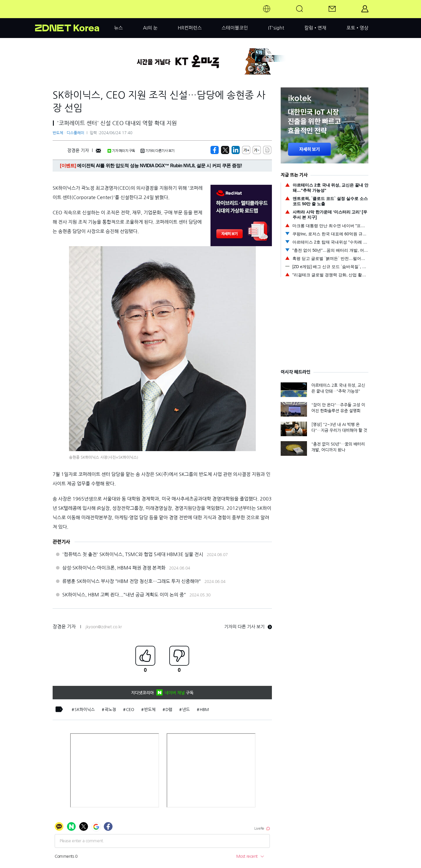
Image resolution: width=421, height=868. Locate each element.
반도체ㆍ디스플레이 (68, 133)
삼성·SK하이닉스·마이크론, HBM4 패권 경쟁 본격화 (114, 568)
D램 (169, 710)
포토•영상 (357, 28)
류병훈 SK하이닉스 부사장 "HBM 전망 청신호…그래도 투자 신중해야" (132, 581)
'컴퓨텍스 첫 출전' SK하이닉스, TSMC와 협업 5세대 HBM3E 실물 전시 (133, 554)
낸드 (186, 710)
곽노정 (110, 710)
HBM (204, 710)
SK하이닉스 (85, 710)
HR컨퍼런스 (190, 28)
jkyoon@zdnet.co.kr (104, 627)
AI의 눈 (150, 28)
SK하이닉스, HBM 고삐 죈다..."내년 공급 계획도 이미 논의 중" (124, 595)
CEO (130, 710)
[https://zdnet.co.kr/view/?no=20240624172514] (215, 150)
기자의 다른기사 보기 (158, 151)
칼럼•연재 (315, 28)
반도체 (150, 710)
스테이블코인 (235, 28)
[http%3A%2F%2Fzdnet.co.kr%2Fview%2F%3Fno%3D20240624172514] (236, 150)
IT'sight (276, 28)
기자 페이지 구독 (121, 151)
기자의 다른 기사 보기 (248, 627)
